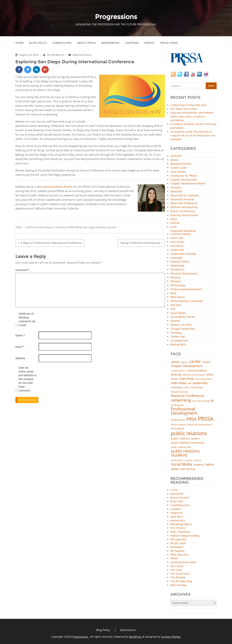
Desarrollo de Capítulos (185, 196)
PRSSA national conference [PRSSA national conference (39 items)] (200, 425)
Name (20, 335)
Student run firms (181, 325)
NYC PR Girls (178, 528)
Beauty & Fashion (181, 164)
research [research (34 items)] (188, 460)
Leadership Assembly (183, 254)
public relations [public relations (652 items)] (189, 433)
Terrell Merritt (56, 55)
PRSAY (174, 558)
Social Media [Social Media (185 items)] (181, 464)
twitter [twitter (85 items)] (210, 465)
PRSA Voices (178, 297)
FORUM (175, 223)
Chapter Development (184, 180)
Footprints (177, 513)
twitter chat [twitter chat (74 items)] (178, 469)
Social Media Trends (183, 317)
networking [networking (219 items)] (181, 400)
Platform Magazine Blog (185, 536)
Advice (174, 160)
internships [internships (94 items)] (179, 383)
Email (20, 347)
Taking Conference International (140, 243)
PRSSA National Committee (187, 301)
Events (149, 43)
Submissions (62, 43)
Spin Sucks (177, 566)
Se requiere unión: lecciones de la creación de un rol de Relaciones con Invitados (193, 135)
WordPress (135, 637)
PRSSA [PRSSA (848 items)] (206, 419)
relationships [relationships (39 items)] (177, 460)
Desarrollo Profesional (184, 203)
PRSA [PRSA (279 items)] (192, 419)
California (31, 227)
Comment (22, 270)
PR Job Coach (178, 543)
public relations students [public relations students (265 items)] (185, 453)
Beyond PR (177, 494)
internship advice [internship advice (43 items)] (204, 379)
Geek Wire (177, 517)
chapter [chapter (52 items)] (206, 362)
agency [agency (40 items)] (185, 362)
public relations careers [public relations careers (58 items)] (185, 439)
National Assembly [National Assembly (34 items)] (180, 392)
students (101, 227)
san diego (89, 227)
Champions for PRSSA (184, 176)
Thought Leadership (183, 329)
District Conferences (183, 211)
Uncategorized (179, 341)
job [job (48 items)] (190, 383)
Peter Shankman (180, 532)
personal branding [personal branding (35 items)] (201, 401)
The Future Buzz (180, 574)
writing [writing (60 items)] (191, 469)
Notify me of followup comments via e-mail (27, 319)
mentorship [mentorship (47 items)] (197, 388)
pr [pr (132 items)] (212, 400)
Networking (177, 266)
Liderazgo (176, 258)
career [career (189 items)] (195, 361)
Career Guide (178, 168)
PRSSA (79, 227)
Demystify (176, 192)
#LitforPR (176, 156)
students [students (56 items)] (199, 465)
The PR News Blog (181, 581)
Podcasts (176, 281)
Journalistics (178, 520)
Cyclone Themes (171, 637)
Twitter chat (178, 337)
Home (20, 43)
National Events (82, 55)
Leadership (177, 250)
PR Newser (177, 547)
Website (20, 358)
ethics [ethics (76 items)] (210, 375)
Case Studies (178, 172)
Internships (177, 242)
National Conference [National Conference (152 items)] (188, 396)
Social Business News (183, 562)
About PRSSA (86, 43)
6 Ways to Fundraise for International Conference (51, 243)
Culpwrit (176, 509)
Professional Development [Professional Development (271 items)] (184, 411)
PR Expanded (178, 539)
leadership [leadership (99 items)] (200, 383)
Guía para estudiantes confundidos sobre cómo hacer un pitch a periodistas (192, 116)
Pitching (175, 278)
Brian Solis (177, 501)
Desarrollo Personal (182, 200)
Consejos (176, 188)
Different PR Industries (184, 207)
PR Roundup (178, 285)
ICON (174, 227)
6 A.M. (174, 490)
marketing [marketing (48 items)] (176, 387)
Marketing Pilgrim (181, 524)
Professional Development (186, 289)
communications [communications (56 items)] (197, 370)
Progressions (81, 637)
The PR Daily (178, 577)
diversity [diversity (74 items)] (176, 375)
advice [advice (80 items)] (175, 362)
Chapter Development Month (188, 184)
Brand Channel (180, 498)
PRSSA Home (169, 43)
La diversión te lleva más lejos (188, 105)
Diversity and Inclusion (184, 215)
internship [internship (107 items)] (187, 379)
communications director (57, 187)
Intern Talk (177, 238)
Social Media (178, 313)
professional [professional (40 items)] (177, 405)
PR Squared (177, 551)
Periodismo (177, 270)
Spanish (175, 321)
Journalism (177, 246)
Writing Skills (178, 345)
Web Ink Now (178, 585)
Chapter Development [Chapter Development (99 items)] (187, 366)
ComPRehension (180, 505)
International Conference (53, 227)
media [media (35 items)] (186, 388)
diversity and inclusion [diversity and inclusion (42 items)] (194, 375)
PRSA (72, 227)
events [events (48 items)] (175, 379)
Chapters (132, 43)
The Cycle (176, 570)
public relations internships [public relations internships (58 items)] (188, 443)
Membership (110, 43)
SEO (173, 309)
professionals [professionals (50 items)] (178, 420)
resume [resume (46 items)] (197, 460)
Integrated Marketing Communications (183, 233)
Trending (176, 333)
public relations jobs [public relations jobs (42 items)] (181, 447)
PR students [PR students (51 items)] (177, 429)
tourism (112, 227)
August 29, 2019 (29, 55)
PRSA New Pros (180, 555)
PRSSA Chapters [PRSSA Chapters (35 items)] (178, 425)
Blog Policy (38, 43)
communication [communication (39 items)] (178, 371)
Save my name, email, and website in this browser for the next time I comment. (27, 379)
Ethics (174, 219)
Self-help (176, 305)
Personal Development (184, 274)
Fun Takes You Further (184, 109)
